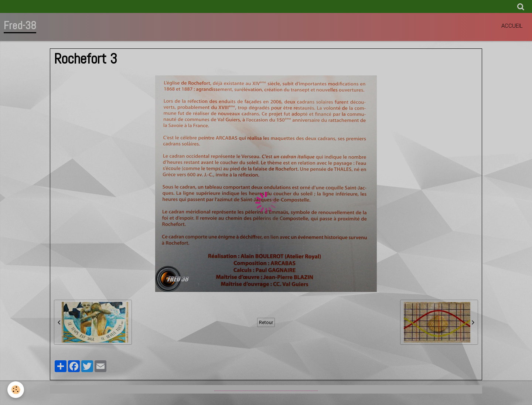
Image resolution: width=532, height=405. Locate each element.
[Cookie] (16, 390)
